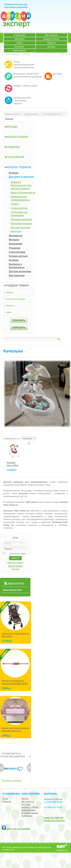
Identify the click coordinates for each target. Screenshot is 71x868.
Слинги (15, 204)
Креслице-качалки (21, 223)
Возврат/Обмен (51, 39)
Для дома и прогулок (52, 114)
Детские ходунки (20, 227)
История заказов (30, 813)
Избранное (27, 816)
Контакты (20, 47)
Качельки (16, 231)
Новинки (13, 147)
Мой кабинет (20, 51)
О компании (11, 794)
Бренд (9, 292)
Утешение (15, 248)
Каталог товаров (32, 114)
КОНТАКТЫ (50, 794)
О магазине (20, 35)
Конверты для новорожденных (20, 198)
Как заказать (51, 35)
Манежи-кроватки (21, 219)
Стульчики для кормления (19, 214)
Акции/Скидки (17, 137)
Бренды (12, 127)
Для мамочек (17, 275)
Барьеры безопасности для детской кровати (21, 185)
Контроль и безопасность (17, 266)
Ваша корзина (28, 810)
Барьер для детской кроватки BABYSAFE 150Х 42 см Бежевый (15, 731)
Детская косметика (20, 271)
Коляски (14, 173)
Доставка (20, 39)
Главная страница (13, 114)
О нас (5, 798)
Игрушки (14, 240)
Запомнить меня (17, 554)
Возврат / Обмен (30, 807)
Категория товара (15, 299)
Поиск (20, 43)
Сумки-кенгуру (19, 208)
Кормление (16, 244)
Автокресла (16, 236)
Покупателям (31, 794)
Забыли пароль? (15, 563)
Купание (14, 260)
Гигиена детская (18, 256)
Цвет (8, 312)
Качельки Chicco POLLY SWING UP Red (13, 465)
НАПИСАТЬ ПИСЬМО (54, 821)
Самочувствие (17, 252)
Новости (51, 43)
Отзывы (51, 47)
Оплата (25, 798)
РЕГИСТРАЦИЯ (15, 566)
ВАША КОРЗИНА (16, 583)
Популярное (16, 157)
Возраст (10, 306)
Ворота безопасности (23, 192)
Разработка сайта (62, 850)
